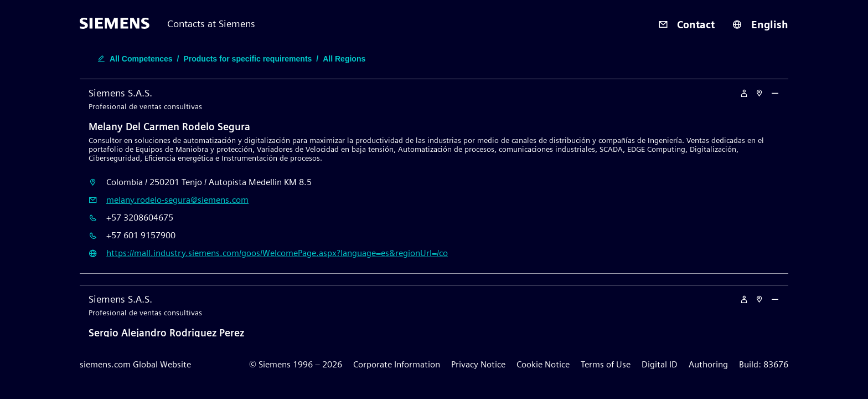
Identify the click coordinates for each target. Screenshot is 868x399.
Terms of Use (606, 364)
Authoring (708, 364)
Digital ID (660, 364)
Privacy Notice (478, 364)
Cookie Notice (543, 364)
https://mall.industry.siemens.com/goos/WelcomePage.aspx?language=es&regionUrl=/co (277, 253)
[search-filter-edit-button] (231, 59)
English (760, 25)
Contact (686, 25)
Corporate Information (397, 364)
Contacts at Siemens (211, 24)
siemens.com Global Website (135, 364)
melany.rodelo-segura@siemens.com (177, 200)
